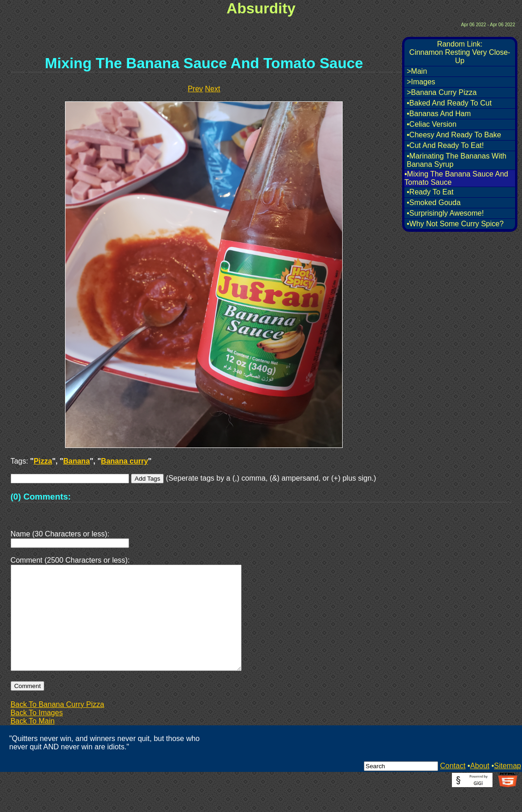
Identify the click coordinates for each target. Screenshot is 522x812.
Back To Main (33, 743)
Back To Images (37, 735)
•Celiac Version (432, 124)
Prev (195, 89)
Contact (453, 788)
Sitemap (507, 788)
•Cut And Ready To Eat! (445, 145)
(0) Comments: (41, 497)
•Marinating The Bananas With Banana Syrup (457, 160)
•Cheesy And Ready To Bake (454, 135)
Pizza (43, 461)
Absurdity (261, 8)
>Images (421, 82)
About (480, 788)
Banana (77, 461)
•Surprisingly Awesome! (445, 213)
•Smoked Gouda (434, 203)
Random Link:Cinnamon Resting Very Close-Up (460, 52)
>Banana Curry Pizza (442, 92)
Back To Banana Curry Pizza (57, 727)
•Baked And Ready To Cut (449, 103)
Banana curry (125, 461)
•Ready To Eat (430, 192)
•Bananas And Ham (439, 114)
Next (213, 89)
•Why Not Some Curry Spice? (455, 224)
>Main (417, 71)
